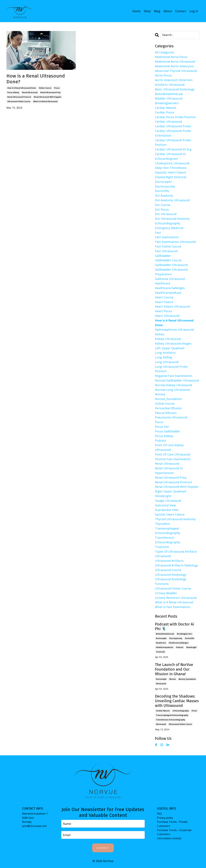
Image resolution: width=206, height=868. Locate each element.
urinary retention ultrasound (176, 598)
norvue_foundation (168, 399)
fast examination (167, 237)
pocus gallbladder (168, 431)
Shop (147, 11)
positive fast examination (173, 459)
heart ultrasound (167, 316)
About (168, 11)
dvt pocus (162, 209)
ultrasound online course (19, 101)
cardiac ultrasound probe (173, 126)
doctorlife (162, 191)
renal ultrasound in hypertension (169, 470)
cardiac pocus (165, 112)
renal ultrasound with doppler (48, 97)
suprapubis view (167, 510)
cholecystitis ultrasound (172, 163)
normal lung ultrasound (172, 390)
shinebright (163, 496)
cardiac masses (166, 108)
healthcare (163, 283)
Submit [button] (103, 848)
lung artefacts (165, 352)
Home (136, 11)
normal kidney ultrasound (173, 385)
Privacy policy (165, 818)
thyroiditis (163, 524)
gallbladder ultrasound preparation (171, 272)
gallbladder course (168, 260)
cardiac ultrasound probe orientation (173, 133)
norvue (160, 394)
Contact (181, 11)
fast (158, 232)
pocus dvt (162, 426)
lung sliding (164, 357)
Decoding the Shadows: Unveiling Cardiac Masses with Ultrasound (177, 701)
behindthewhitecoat (169, 94)
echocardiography (168, 223)
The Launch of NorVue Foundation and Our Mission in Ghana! (174, 669)
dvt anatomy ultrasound (172, 200)
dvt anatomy (164, 195)
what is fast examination (173, 607)
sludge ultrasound (168, 500)
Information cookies (169, 838)
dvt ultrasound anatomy (172, 218)
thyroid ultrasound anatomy (175, 519)
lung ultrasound (167, 362)
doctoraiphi (163, 182)
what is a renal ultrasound (45, 101)
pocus (57, 88)
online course (45, 88)
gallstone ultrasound (170, 279)
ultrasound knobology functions (171, 581)
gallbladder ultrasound (171, 265)
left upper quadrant (170, 348)
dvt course (163, 205)
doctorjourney (165, 186)
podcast (161, 440)
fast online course (168, 246)
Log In (194, 11)
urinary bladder (166, 593)
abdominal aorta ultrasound (175, 61)
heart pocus (163, 311)
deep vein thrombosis (171, 168)
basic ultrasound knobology (175, 89)
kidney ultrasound (168, 339)
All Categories (165, 52)
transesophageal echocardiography (168, 531)
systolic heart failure (170, 514)
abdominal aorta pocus (171, 57)
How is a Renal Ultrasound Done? (36, 79)
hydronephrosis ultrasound (174, 329)
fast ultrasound (166, 251)
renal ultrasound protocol (19, 97)
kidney (160, 334)
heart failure (164, 302)
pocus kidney (13, 92)
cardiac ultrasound (168, 122)
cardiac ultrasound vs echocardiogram (170, 156)
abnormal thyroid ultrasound (176, 71)
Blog (157, 11)
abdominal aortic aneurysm (174, 66)
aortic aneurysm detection (174, 80)
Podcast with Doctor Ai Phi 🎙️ (175, 626)
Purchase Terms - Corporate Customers (174, 832)
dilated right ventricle (171, 177)
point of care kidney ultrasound (169, 447)
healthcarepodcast (168, 292)
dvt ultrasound (166, 214)
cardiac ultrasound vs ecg (173, 149)
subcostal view (165, 505)
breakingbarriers (167, 103)
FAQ (159, 813)
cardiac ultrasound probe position (173, 142)
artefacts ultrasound (170, 84)
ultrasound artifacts (169, 560)
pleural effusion (166, 413)
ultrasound (163, 556)
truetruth (162, 547)
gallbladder (163, 256)
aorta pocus (163, 75)
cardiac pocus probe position (175, 117)
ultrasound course (168, 570)
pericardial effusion (168, 408)
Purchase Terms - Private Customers (172, 824)
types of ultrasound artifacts (176, 551)
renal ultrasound (30, 92)
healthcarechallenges (170, 288)
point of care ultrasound (173, 454)
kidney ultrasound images (173, 343)
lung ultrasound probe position (171, 369)
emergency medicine (169, 228)
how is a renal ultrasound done (22, 88)
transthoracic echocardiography (168, 540)
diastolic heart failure (171, 172)
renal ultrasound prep (50, 92)
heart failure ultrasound (172, 306)
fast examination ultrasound (175, 242)
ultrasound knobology (171, 574)
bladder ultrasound (169, 98)
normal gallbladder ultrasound (177, 380)
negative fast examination (174, 376)
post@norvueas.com (34, 826)
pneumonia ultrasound (171, 417)
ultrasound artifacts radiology (176, 565)
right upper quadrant (171, 491)
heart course (164, 297)
